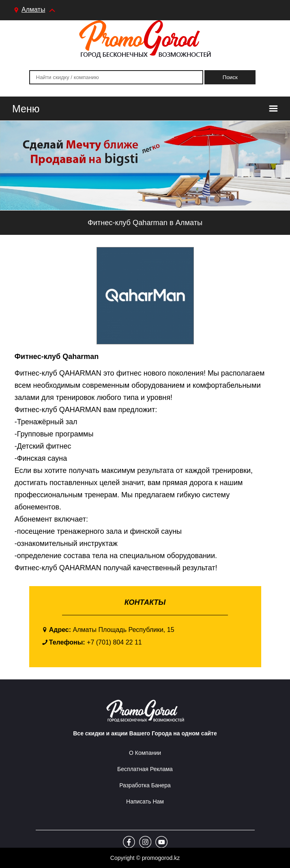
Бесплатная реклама (145, 769)
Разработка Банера (145, 785)
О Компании (145, 753)
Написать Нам (145, 801)
